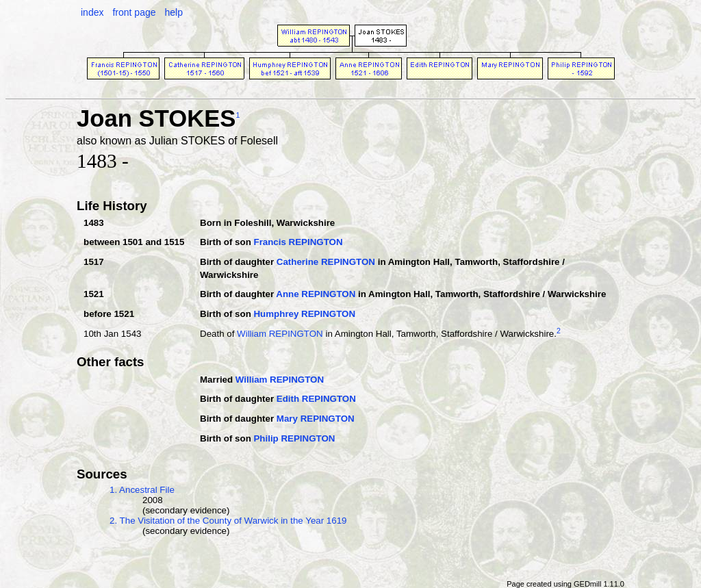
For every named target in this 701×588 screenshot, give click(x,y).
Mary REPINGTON (316, 419)
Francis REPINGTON (298, 242)
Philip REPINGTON (294, 438)
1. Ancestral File (142, 490)
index (92, 12)
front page (134, 12)
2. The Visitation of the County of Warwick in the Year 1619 (228, 521)
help (173, 12)
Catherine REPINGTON (326, 262)
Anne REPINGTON (316, 294)
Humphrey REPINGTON (304, 314)
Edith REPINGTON (316, 399)
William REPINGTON (280, 334)
